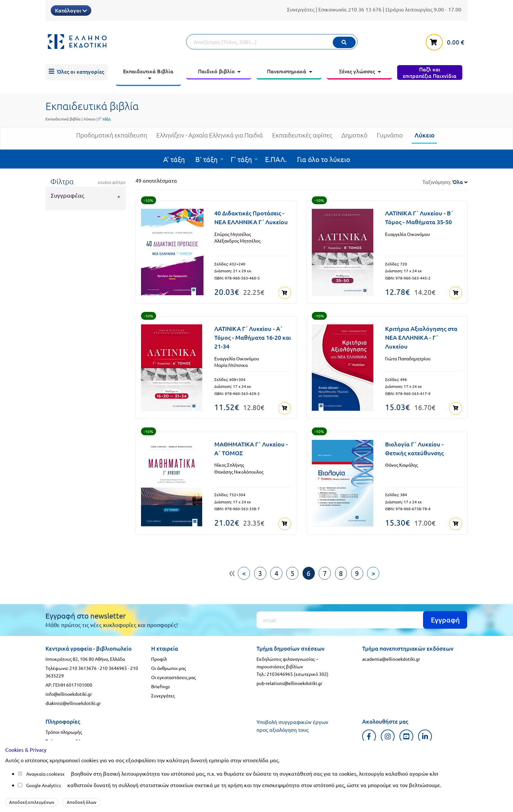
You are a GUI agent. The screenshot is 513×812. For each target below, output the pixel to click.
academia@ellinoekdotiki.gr (391, 656)
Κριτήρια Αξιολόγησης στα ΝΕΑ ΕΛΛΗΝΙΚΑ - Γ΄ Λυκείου (421, 336)
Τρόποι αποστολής (64, 738)
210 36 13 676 (365, 9)
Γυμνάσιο (390, 138)
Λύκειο (89, 119)
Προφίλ (159, 656)
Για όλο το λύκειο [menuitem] (324, 159)
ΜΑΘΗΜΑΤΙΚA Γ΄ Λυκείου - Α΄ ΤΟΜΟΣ (251, 446)
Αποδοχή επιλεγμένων (32, 802)
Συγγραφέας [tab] (67, 195)
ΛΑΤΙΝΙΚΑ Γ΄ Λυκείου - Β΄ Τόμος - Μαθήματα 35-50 (419, 217)
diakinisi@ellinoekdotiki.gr (73, 700)
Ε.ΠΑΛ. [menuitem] (276, 159)
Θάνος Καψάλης (401, 463)
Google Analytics (44, 785)
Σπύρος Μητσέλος (233, 234)
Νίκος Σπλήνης (229, 463)
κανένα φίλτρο (112, 182)
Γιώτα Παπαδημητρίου (408, 357)
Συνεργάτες (301, 9)
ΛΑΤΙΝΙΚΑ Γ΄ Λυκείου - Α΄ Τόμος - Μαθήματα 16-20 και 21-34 (253, 336)
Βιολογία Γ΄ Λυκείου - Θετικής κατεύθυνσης (414, 446)
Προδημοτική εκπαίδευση (112, 138)
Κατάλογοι (71, 10)
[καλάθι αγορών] (447, 41)
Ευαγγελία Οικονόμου (407, 234)
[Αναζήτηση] (272, 42)
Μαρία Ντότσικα (231, 364)
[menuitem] (77, 72)
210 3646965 (113, 665)
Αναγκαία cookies (44, 774)
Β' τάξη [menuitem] (206, 159)
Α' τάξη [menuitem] (174, 159)
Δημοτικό (354, 138)
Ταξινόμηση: (445, 182)
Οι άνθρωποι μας (168, 665)
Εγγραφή (445, 616)
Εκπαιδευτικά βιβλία (63, 119)
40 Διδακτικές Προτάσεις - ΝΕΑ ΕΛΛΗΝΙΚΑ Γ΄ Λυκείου (251, 217)
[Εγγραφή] (362, 617)
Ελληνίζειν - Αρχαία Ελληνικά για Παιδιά (210, 138)
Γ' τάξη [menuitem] (241, 159)
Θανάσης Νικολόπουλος (239, 469)
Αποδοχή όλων (82, 802)
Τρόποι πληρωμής (64, 729)
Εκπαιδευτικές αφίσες (302, 138)
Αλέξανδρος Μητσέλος (237, 241)
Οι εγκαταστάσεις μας (173, 674)
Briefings (160, 683)
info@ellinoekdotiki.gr (69, 691)
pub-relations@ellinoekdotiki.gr (289, 680)
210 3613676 (83, 665)
